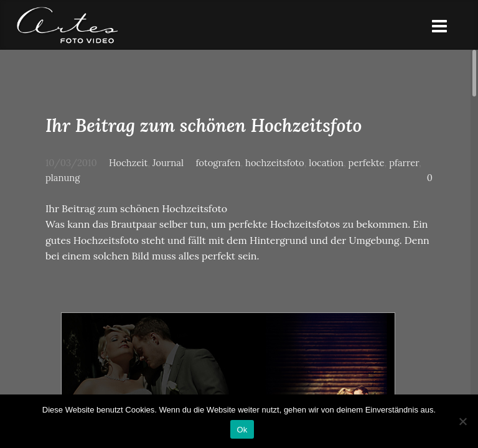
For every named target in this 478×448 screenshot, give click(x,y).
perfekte (367, 163)
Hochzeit (128, 163)
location (326, 163)
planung (63, 178)
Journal (168, 163)
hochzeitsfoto (275, 163)
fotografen (218, 163)
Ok (242, 430)
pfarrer (404, 163)
